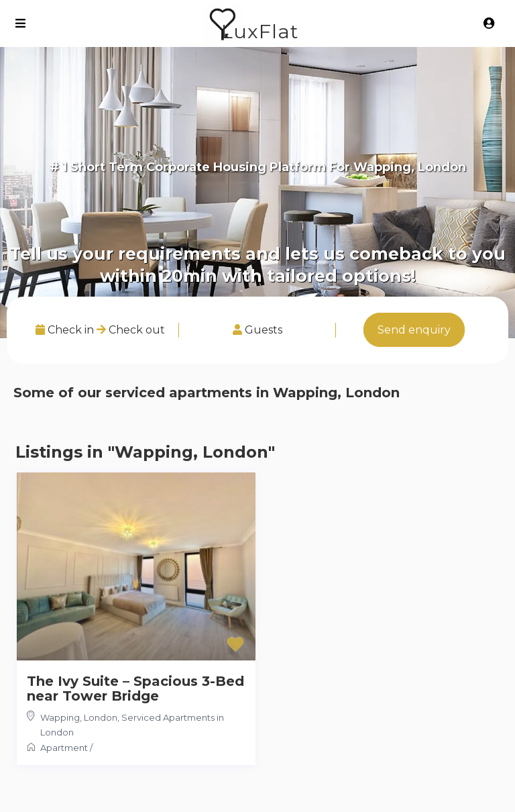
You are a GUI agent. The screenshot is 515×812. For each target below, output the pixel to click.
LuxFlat (260, 31)
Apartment (64, 748)
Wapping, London (79, 717)
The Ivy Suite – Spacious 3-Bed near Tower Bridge (135, 689)
